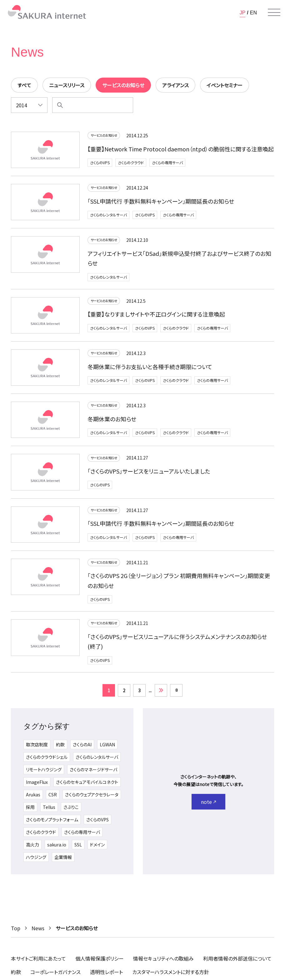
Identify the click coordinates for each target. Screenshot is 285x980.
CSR (53, 798)
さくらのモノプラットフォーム (52, 823)
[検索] (60, 105)
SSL (78, 848)
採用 (30, 810)
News (38, 928)
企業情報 (63, 860)
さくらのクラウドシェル (47, 760)
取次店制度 (37, 748)
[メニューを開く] (274, 13)
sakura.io (57, 848)
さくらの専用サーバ (167, 164)
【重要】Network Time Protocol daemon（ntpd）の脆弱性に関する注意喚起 (181, 150)
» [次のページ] (161, 693)
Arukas (33, 798)
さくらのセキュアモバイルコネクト (87, 785)
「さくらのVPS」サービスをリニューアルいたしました (149, 473)
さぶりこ (71, 810)
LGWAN (107, 748)
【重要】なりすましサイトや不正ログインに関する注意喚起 (156, 316)
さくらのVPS (100, 164)
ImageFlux (37, 785)
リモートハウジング (44, 773)
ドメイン (97, 848)
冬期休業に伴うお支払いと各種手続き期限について (150, 369)
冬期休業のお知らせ (112, 421)
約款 (60, 748)
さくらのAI (82, 748)
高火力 (32, 848)
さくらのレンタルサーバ (108, 216)
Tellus (49, 810)
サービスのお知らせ (107, 136)
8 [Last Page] (176, 693)
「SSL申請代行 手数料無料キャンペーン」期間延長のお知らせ (161, 202)
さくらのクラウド (131, 164)
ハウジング (36, 860)
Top (16, 928)
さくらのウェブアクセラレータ (92, 798)
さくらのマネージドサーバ (93, 773)
